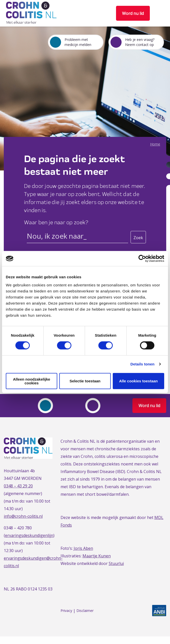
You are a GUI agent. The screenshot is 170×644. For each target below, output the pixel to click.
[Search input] (77, 237)
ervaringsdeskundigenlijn (29, 535)
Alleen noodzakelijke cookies (32, 381)
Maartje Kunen (97, 556)
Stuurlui (116, 563)
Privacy (66, 611)
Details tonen (142, 364)
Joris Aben (83, 548)
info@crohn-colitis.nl (23, 516)
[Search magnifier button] (138, 237)
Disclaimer (85, 611)
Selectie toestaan (85, 381)
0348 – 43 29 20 (18, 486)
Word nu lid (133, 13)
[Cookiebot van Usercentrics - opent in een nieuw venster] (142, 259)
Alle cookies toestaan (138, 381)
